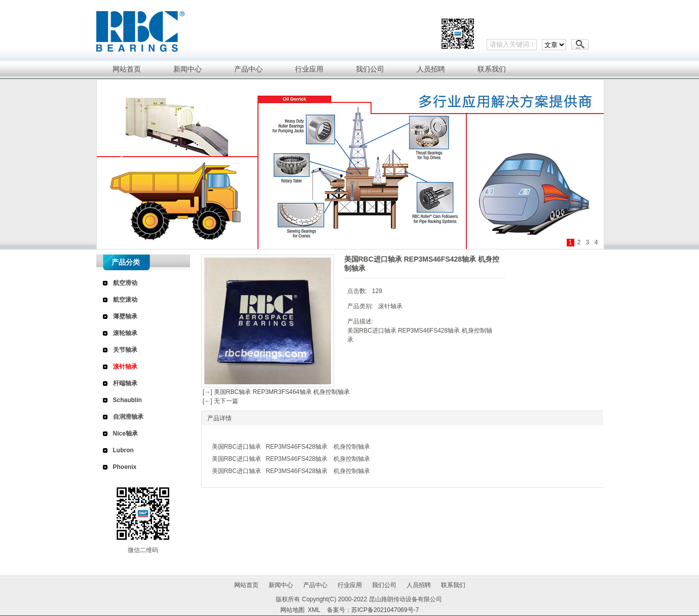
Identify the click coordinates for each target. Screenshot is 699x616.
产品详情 (219, 418)
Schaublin (127, 400)
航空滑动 (125, 283)
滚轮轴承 (125, 333)
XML (314, 610)
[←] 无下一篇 (220, 401)
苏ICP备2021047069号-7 (385, 610)
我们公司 (384, 585)
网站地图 (292, 610)
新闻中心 (281, 585)
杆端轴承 (125, 383)
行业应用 (350, 585)
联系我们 (453, 585)
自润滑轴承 (128, 417)
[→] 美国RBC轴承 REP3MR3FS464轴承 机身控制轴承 (275, 392)
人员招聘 (419, 585)
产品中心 (315, 585)
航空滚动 (125, 300)
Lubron (123, 450)
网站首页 (246, 585)
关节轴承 (125, 350)
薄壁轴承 (125, 316)
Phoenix (125, 467)
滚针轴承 (125, 367)
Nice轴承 (125, 433)
